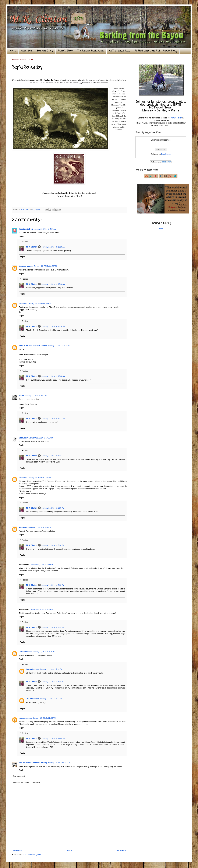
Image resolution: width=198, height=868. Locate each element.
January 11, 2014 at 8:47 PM (51, 699)
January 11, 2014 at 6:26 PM (53, 545)
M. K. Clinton (32, 247)
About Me (26, 51)
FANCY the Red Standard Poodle (33, 346)
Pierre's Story (65, 51)
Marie (21, 396)
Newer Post (17, 850)
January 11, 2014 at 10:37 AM (53, 456)
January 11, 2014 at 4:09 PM (40, 527)
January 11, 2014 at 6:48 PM (42, 609)
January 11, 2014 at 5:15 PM (42, 565)
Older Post (122, 850)
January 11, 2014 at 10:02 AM (41, 438)
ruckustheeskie (26, 718)
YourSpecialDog (26, 229)
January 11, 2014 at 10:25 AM (53, 247)
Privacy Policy (176, 118)
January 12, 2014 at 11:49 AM (53, 739)
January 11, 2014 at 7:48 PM (53, 682)
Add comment (19, 776)
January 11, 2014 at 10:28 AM (53, 326)
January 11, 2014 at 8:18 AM (59, 346)
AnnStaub (23, 527)
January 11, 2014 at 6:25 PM (53, 508)
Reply (21, 236)
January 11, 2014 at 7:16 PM (51, 669)
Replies (25, 242)
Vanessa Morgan (26, 266)
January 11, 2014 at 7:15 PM (44, 652)
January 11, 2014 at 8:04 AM (39, 303)
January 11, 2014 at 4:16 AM (45, 229)
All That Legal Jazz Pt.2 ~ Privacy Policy (156, 51)
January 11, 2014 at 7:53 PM (53, 627)
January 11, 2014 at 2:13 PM (39, 478)
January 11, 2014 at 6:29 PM (53, 585)
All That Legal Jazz (119, 51)
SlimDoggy (24, 438)
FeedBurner (166, 154)
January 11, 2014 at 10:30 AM (53, 376)
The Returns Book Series (91, 51)
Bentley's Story (45, 51)
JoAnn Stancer (25, 652)
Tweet (161, 229)
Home (13, 51)
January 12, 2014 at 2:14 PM (59, 763)
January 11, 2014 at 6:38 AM (45, 266)
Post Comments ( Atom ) (33, 855)
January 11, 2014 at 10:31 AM (53, 418)
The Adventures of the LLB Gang (33, 763)
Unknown (23, 303)
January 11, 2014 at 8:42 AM (36, 396)
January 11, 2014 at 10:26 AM (53, 284)
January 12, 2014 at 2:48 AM (44, 718)
